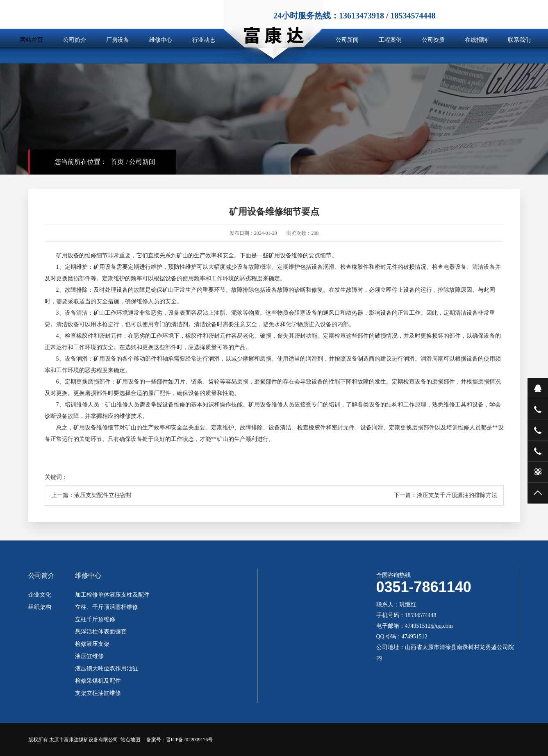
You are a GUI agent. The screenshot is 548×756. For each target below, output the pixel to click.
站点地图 (130, 740)
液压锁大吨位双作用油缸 (107, 669)
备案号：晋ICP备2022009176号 (180, 740)
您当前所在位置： (81, 162)
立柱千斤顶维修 (95, 620)
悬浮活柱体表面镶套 (101, 632)
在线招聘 (476, 40)
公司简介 (75, 40)
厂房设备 (118, 40)
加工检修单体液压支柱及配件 (112, 595)
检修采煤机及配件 (98, 681)
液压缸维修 (89, 656)
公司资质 (433, 40)
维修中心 (161, 40)
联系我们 (519, 40)
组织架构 (40, 607)
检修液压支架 (92, 644)
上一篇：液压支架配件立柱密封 (91, 495)
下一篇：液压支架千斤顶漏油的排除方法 (446, 495)
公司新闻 (347, 40)
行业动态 (204, 40)
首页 (117, 162)
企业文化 (40, 595)
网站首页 (32, 40)
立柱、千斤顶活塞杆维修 (107, 607)
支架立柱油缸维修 (98, 693)
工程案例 (390, 40)
